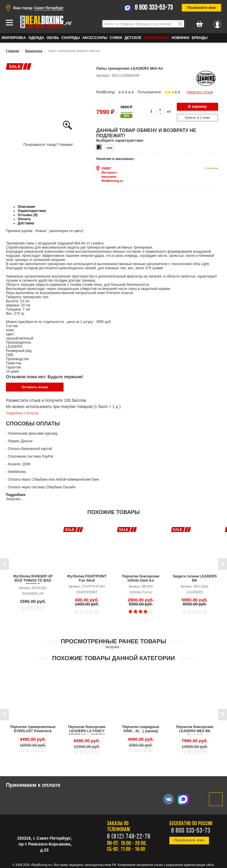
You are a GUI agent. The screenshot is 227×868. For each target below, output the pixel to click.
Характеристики (32, 210)
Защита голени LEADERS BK (195, 577)
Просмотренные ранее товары (113, 640)
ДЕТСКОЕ (133, 38)
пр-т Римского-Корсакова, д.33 (45, 846)
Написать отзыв (200, 92)
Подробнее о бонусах (22, 412)
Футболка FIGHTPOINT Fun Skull (87, 577)
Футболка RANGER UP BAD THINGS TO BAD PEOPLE (33, 578)
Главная (13, 51)
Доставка (26, 222)
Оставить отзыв (35, 386)
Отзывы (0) (28, 214)
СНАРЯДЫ (71, 38)
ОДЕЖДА (36, 38)
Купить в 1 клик (199, 117)
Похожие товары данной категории (113, 657)
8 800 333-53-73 (154, 8)
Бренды (200, 38)
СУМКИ (116, 38)
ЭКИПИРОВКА (14, 38)
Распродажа (156, 38)
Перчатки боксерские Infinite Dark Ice (141, 577)
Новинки (181, 38)
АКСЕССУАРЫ (95, 38)
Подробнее (16, 493)
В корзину (199, 106)
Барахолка (34, 51)
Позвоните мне (201, 8)
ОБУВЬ (53, 38)
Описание (26, 205)
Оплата (24, 218)
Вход (217, 23)
